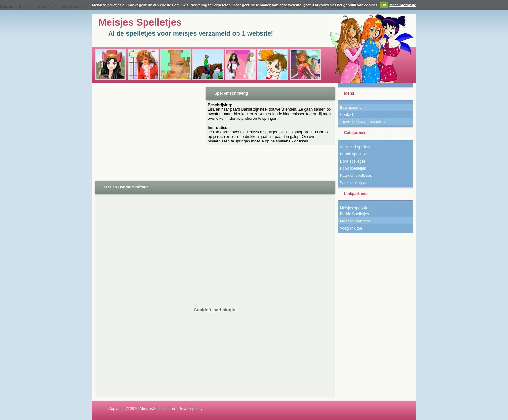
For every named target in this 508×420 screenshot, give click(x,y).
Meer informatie (403, 5)
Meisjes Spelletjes (140, 22)
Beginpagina (351, 108)
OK (384, 5)
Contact (346, 115)
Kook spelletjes (353, 168)
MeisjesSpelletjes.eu (157, 409)
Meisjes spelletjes (355, 208)
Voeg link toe (351, 228)
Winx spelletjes (353, 183)
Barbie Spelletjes (354, 214)
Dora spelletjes (353, 161)
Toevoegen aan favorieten (362, 122)
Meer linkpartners (355, 221)
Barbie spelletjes (354, 154)
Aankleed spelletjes (357, 147)
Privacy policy (190, 409)
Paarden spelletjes (356, 176)
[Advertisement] (148, 131)
